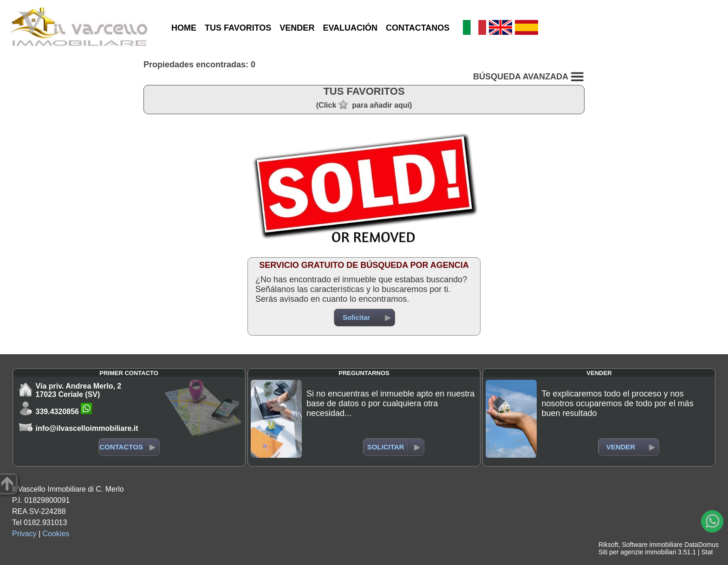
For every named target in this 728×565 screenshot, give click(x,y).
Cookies (56, 534)
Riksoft (608, 545)
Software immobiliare (652, 545)
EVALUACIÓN (350, 28)
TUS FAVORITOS (238, 28)
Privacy (24, 534)
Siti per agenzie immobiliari (637, 552)
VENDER (297, 28)
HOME (184, 28)
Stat (707, 552)
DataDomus (702, 545)
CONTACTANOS (418, 28)
